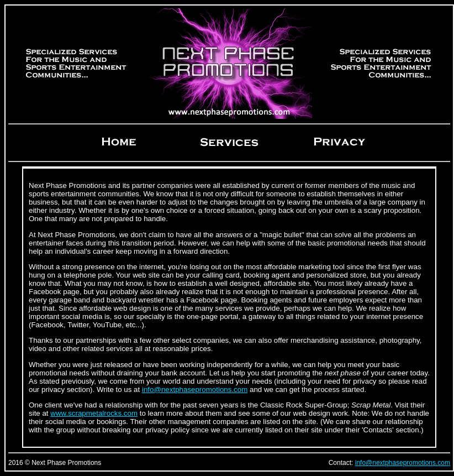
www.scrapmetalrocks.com (94, 413)
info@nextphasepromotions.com (195, 389)
